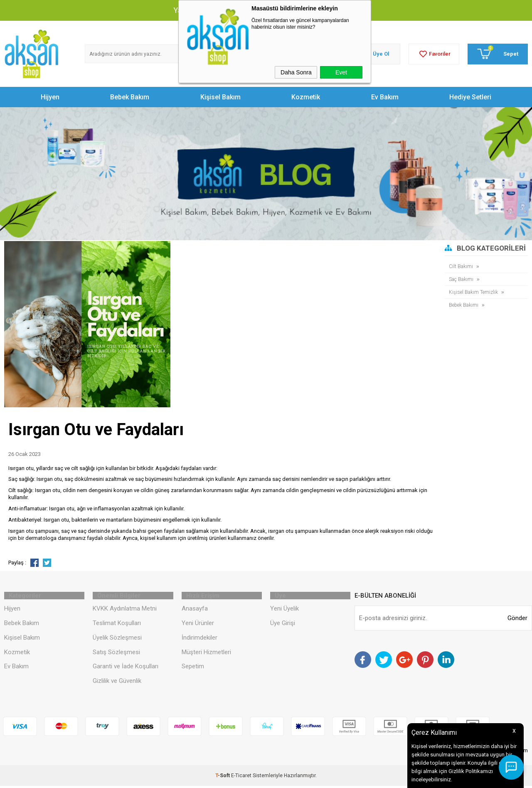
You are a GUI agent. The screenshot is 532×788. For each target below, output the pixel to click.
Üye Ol (381, 54)
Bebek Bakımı (465, 305)
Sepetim (193, 668)
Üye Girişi (283, 625)
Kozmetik (306, 97)
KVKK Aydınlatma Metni (125, 611)
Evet (341, 72)
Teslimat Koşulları (117, 625)
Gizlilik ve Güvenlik (117, 683)
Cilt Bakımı (462, 266)
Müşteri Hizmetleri (206, 654)
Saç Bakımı (462, 279)
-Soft (223, 778)
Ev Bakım (385, 97)
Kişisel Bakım (220, 97)
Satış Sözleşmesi (116, 654)
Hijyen (50, 97)
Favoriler (434, 54)
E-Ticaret (241, 778)
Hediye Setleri (470, 97)
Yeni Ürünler (198, 625)
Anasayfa (195, 611)
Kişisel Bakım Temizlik (475, 292)
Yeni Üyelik (284, 611)
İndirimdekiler (199, 640)
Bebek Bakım (130, 97)
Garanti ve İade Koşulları (126, 668)
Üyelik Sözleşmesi (117, 640)
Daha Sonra (296, 72)
